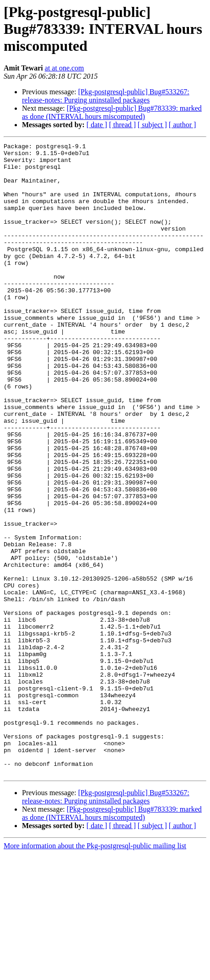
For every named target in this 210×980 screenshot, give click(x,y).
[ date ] (97, 125)
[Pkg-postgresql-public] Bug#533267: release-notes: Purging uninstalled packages (106, 96)
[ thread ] (122, 125)
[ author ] (183, 125)
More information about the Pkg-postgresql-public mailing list (95, 972)
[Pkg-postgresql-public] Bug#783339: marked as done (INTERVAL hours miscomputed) (112, 112)
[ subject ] (152, 125)
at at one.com (65, 68)
